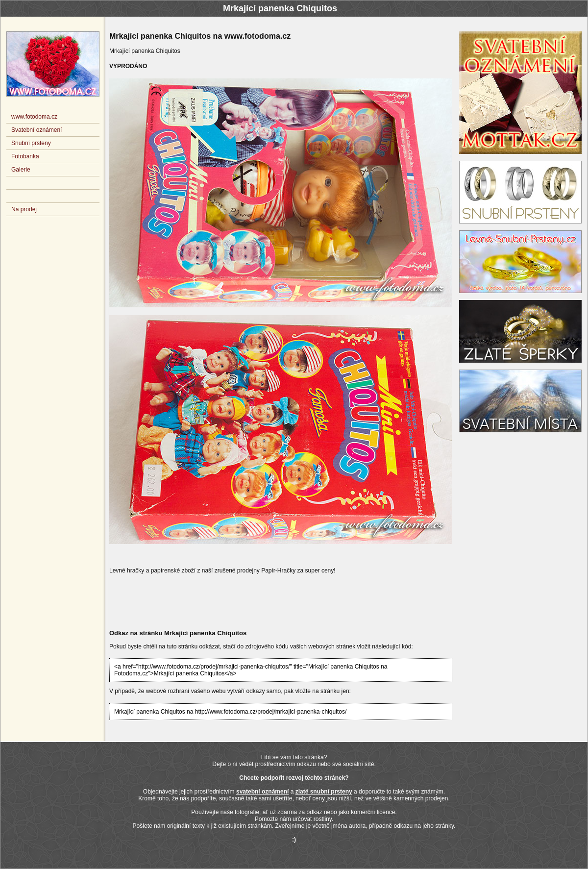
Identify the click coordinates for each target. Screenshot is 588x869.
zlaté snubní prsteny (324, 792)
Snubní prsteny (31, 143)
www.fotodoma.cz (34, 117)
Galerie (21, 170)
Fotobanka (25, 156)
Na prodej (24, 209)
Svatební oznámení (37, 130)
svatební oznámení (262, 792)
